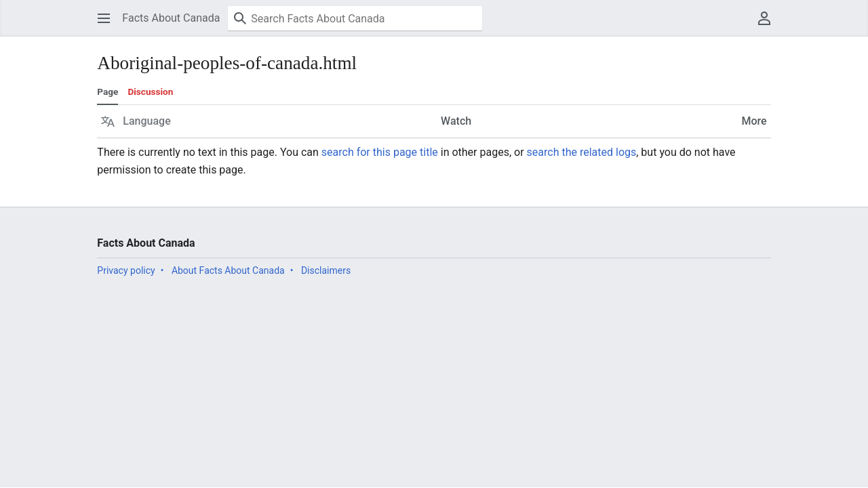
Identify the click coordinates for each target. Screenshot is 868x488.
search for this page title (380, 152)
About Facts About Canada (228, 270)
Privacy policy (126, 270)
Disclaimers (326, 270)
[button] (104, 18)
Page (107, 91)
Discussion (150, 91)
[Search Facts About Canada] (355, 18)
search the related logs (582, 152)
